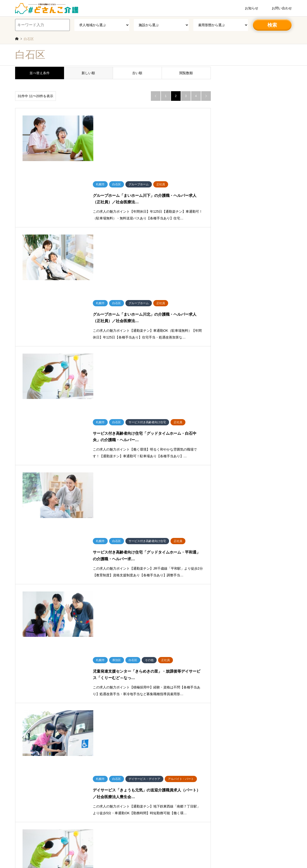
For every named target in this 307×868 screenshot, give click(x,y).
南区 (52, 708)
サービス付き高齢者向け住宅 (175, 742)
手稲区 (94, 708)
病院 (159, 770)
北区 (42, 708)
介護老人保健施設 (168, 715)
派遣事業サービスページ (118, 849)
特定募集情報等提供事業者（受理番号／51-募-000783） (152, 843)
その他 (19, 721)
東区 (71, 708)
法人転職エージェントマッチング (167, 855)
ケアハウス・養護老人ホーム (175, 735)
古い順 (137, 73)
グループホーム (166, 728)
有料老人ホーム (166, 721)
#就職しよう (193, 849)
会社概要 (120, 832)
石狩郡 (19, 715)
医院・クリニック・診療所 (174, 777)
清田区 (106, 708)
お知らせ (252, 8)
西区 (61, 708)
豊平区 (130, 708)
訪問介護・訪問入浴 (169, 784)
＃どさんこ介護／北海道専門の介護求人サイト (154, 823)
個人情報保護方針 (156, 832)
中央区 (32, 708)
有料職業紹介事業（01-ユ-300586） (175, 837)
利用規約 (136, 832)
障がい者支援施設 (168, 790)
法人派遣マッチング (129, 855)
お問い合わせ (282, 8)
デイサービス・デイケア (172, 749)
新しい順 (88, 73)
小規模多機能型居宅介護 (172, 756)
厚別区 (81, 708)
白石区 (118, 708)
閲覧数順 (186, 73)
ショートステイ (166, 763)
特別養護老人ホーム (169, 708)
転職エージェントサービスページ (159, 849)
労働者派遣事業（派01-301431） (127, 837)
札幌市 (19, 708)
